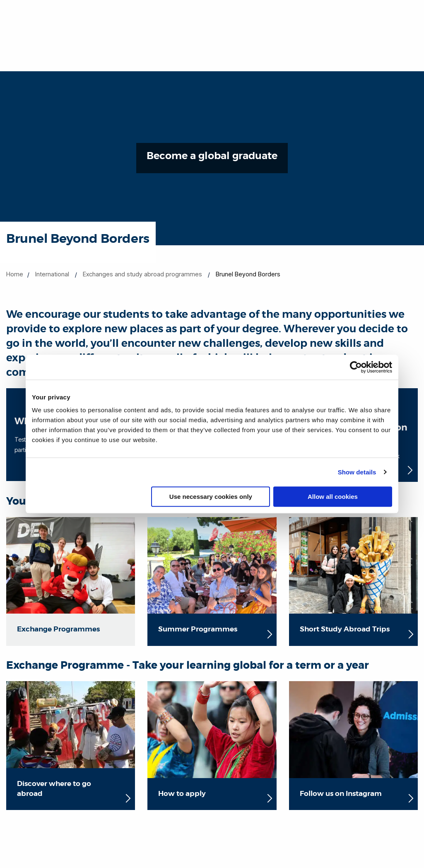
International (52, 274)
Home (15, 274)
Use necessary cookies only (211, 497)
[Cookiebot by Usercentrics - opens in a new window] (356, 367)
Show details (357, 472)
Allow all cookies (333, 497)
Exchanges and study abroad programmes (142, 274)
